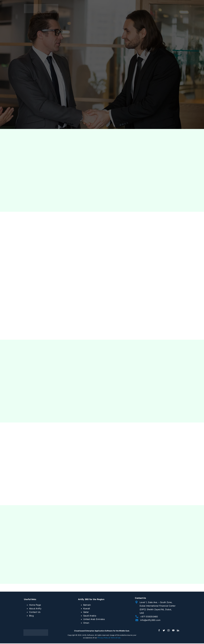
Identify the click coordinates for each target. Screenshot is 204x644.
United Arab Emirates (94, 619)
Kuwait (87, 609)
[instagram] (168, 630)
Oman (86, 623)
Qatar (86, 612)
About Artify (35, 609)
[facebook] (159, 630)
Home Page (35, 605)
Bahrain (87, 605)
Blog (31, 616)
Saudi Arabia (90, 616)
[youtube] (173, 630)
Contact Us (35, 612)
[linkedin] (178, 630)
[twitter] (164, 630)
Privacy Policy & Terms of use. (109, 638)
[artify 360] (41, 5)
